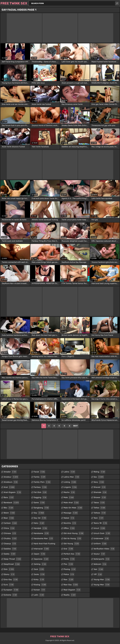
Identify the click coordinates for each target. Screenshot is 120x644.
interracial (41, 549)
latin (39, 595)
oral (68, 549)
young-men (102, 585)
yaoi (99, 569)
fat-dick (40, 492)
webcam (100, 564)
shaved (100, 487)
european (11, 590)
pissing (70, 569)
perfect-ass (72, 554)
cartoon (10, 523)
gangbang (41, 508)
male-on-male (73, 508)
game (39, 503)
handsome (41, 533)
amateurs (11, 482)
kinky (39, 580)
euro (9, 585)
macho (69, 492)
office (69, 528)
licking (70, 482)
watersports (102, 559)
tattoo (100, 508)
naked (69, 518)
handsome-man (43, 538)
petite (69, 559)
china (9, 528)
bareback (11, 503)
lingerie (70, 487)
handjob (41, 528)
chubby (10, 538)
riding (99, 472)
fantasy (40, 487)
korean (40, 590)
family (40, 477)
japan (40, 554)
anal (9, 487)
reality (70, 595)
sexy (99, 482)
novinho (70, 523)
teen (99, 518)
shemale (100, 492)
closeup (10, 544)
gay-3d (40, 518)
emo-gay (11, 580)
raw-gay (71, 585)
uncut (99, 528)
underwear (101, 538)
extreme (10, 595)
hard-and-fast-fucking (44, 544)
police (69, 574)
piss (68, 564)
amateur (11, 477)
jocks (39, 574)
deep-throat (13, 559)
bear (9, 518)
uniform (100, 544)
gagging (40, 497)
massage (71, 513)
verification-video (104, 549)
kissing (40, 585)
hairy (39, 523)
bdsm (9, 513)
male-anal (71, 503)
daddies (10, 549)
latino (69, 472)
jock (39, 569)
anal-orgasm (13, 492)
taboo (99, 503)
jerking (40, 564)
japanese (41, 559)
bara (9, 497)
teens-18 (100, 523)
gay (39, 513)
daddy (10, 554)
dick (9, 569)
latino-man (72, 477)
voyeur (99, 554)
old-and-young (74, 533)
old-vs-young (73, 538)
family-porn (42, 482)
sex (99, 477)
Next (75, 426)
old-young (71, 544)
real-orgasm (72, 590)
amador (10, 472)
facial (39, 472)
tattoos (100, 513)
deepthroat (12, 564)
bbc (9, 508)
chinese (10, 533)
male (69, 497)
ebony (9, 574)
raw (69, 580)
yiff (98, 574)
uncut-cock (102, 533)
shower (100, 497)
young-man (102, 580)
